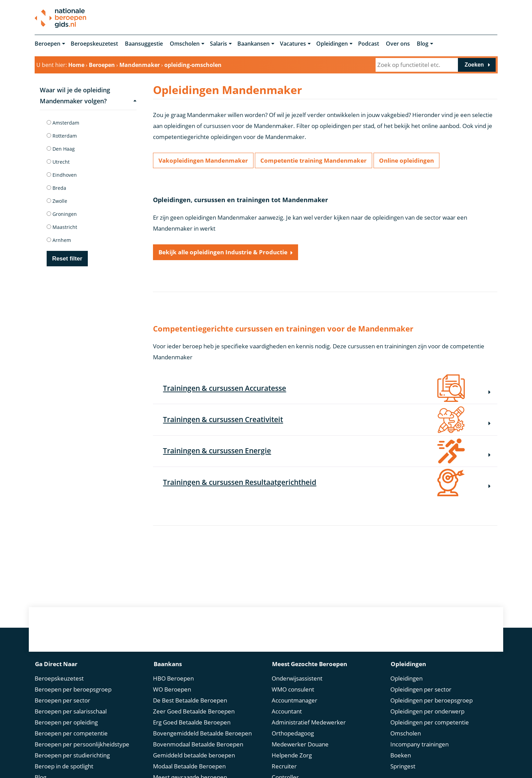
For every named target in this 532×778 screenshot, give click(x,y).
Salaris (218, 44)
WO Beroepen (172, 690)
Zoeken (474, 65)
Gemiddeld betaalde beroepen (194, 756)
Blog (423, 44)
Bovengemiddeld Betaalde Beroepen (202, 734)
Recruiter (284, 767)
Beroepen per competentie (71, 734)
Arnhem (59, 240)
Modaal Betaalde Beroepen (189, 767)
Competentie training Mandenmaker (314, 161)
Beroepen (48, 44)
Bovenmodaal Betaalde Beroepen (198, 745)
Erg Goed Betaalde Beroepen (192, 723)
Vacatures (293, 44)
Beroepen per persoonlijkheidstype (82, 745)
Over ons (398, 44)
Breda (56, 188)
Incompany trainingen (419, 745)
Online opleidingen (406, 161)
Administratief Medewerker (309, 723)
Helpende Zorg (292, 756)
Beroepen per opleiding (66, 723)
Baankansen (253, 44)
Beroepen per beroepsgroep (73, 690)
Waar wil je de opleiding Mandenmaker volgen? (88, 95)
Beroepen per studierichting (72, 756)
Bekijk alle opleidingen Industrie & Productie (223, 253)
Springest (403, 767)
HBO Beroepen (173, 679)
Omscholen (185, 44)
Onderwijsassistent (297, 679)
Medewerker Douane (300, 745)
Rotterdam (62, 136)
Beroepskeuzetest (94, 44)
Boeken (401, 756)
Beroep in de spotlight (64, 767)
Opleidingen (332, 44)
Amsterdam (63, 123)
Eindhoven (62, 175)
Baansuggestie (144, 44)
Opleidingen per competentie (430, 723)
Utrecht (58, 162)
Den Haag (61, 149)
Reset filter (67, 259)
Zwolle (57, 201)
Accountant (287, 712)
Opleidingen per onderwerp (427, 712)
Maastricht (62, 227)
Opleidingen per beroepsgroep (431, 701)
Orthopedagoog (293, 734)
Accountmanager (294, 701)
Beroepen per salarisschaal (71, 712)
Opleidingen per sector (421, 690)
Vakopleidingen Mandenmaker (203, 161)
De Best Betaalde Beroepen (190, 701)
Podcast (369, 44)
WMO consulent (293, 690)
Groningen (62, 214)
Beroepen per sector (62, 701)
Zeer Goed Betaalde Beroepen (194, 712)
